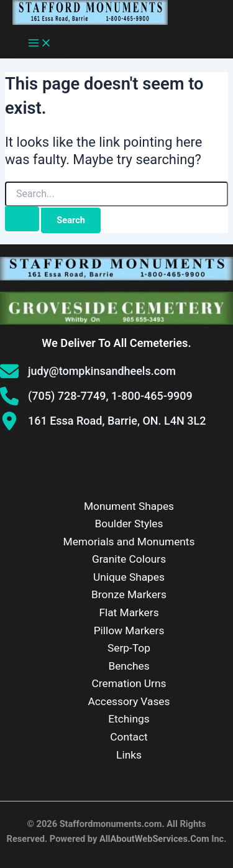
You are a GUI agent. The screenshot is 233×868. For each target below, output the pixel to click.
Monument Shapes (129, 506)
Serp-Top (129, 648)
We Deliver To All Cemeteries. (116, 343)
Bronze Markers (129, 594)
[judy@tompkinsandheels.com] (88, 371)
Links (129, 755)
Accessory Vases (129, 701)
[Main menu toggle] (40, 44)
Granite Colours (129, 559)
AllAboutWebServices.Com (154, 839)
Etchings (129, 719)
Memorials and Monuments (129, 542)
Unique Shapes (129, 577)
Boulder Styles (129, 524)
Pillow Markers (129, 630)
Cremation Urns (129, 683)
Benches (129, 666)
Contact (129, 737)
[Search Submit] (22, 219)
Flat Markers (129, 612)
